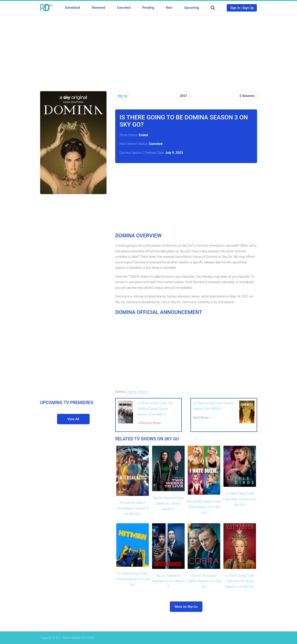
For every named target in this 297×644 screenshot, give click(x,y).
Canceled (124, 8)
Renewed (98, 8)
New (169, 8)
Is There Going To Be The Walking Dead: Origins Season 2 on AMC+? (155, 409)
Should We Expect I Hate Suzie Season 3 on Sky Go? (204, 507)
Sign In (235, 8)
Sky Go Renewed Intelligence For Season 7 (168, 581)
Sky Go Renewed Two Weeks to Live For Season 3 (168, 503)
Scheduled (72, 8)
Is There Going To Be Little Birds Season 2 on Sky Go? (240, 499)
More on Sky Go (186, 607)
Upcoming (192, 8)
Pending (148, 8)
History (143, 392)
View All (73, 419)
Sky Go (123, 96)
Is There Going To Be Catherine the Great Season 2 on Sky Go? (240, 581)
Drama (131, 392)
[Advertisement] (149, 50)
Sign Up (248, 8)
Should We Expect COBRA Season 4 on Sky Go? (204, 581)
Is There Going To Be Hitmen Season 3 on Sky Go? (133, 579)
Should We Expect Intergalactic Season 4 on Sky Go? (133, 508)
